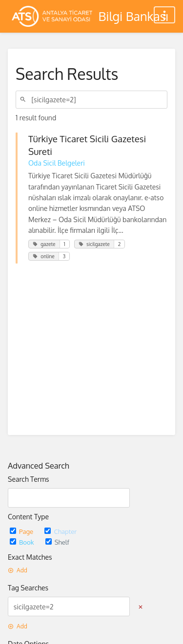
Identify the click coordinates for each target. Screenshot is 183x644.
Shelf (57, 542)
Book (23, 542)
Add (18, 570)
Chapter (61, 531)
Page (22, 531)
